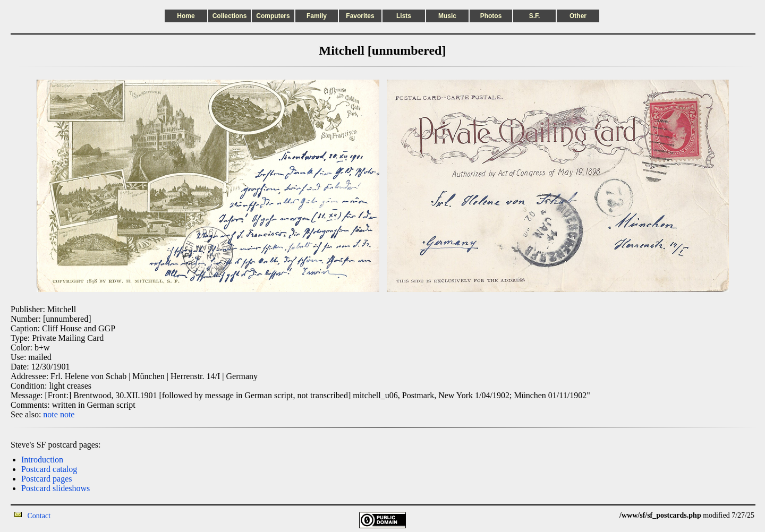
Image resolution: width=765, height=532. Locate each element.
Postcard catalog (49, 469)
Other (578, 16)
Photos (491, 16)
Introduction (42, 460)
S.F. (535, 16)
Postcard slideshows (56, 488)
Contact (39, 516)
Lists (404, 16)
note (50, 414)
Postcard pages (47, 479)
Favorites (360, 16)
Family (317, 16)
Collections (230, 16)
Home (186, 16)
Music (447, 16)
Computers (273, 16)
